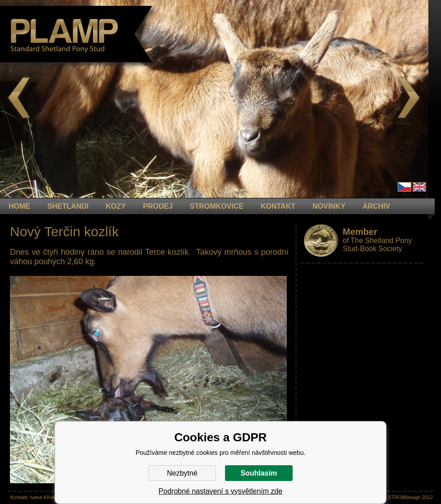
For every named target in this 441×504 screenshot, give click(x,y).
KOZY (116, 206)
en (419, 187)
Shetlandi (68, 206)
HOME (19, 206)
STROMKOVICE (217, 206)
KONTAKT (278, 206)
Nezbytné (182, 473)
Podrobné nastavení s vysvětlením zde (221, 491)
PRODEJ (158, 206)
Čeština (404, 187)
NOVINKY (329, 206)
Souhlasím (259, 473)
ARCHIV (376, 206)
